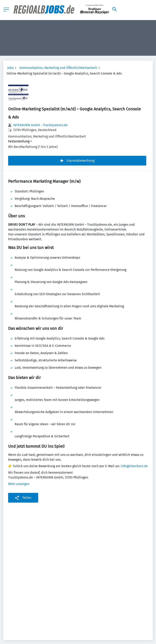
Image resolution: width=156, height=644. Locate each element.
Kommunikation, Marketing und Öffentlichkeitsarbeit (58, 68)
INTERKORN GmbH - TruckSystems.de (40, 125)
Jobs (10, 68)
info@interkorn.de (134, 466)
